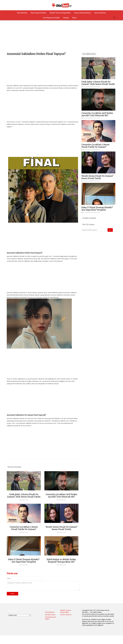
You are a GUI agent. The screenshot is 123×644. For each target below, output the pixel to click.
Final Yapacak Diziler (38, 13)
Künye (74, 18)
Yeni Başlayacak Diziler (51, 18)
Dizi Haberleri (22, 13)
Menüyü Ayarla (78, 641)
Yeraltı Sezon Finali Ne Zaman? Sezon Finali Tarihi (61, 528)
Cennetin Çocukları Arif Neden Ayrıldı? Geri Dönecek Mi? (61, 496)
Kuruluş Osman (50, 616)
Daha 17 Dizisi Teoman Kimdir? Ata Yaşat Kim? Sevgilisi (24, 561)
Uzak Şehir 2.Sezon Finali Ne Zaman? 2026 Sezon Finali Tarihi (24, 496)
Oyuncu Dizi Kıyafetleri (82, 13)
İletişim (66, 18)
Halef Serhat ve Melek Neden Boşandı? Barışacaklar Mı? (61, 561)
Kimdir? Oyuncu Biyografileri (60, 13)
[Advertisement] (61, 39)
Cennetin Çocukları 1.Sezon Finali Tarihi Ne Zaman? (24, 528)
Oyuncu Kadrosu (100, 13)
